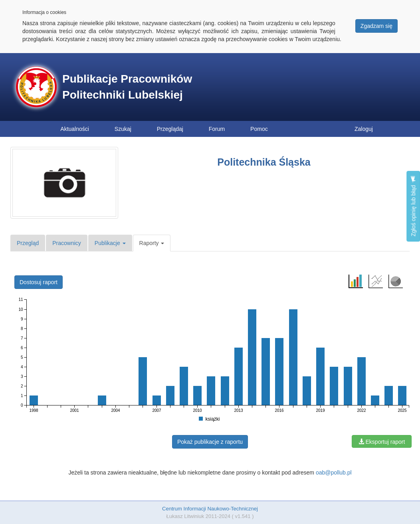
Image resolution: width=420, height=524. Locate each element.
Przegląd (28, 243)
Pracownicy (67, 243)
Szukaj (123, 129)
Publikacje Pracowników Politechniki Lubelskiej (127, 87)
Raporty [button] (152, 243)
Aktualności (75, 129)
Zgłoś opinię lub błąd (413, 206)
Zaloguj (364, 129)
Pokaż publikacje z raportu (210, 442)
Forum (217, 129)
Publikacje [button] (110, 243)
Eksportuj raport (382, 442)
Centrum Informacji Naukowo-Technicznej (210, 509)
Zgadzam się (376, 26)
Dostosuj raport (39, 282)
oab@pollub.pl (334, 473)
